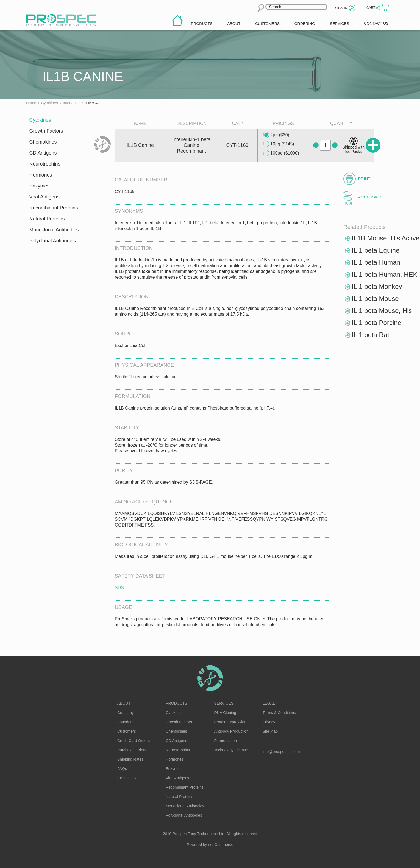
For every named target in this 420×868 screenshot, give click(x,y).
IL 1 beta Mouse (375, 299)
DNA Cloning (225, 713)
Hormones (41, 175)
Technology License (231, 750)
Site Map (270, 731)
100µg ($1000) (281, 153)
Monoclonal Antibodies (54, 230)
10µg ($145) (279, 144)
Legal (269, 703)
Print (364, 179)
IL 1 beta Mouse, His (382, 311)
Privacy (269, 722)
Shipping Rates (130, 759)
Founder (124, 722)
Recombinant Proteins (54, 208)
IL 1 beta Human (376, 262)
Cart (374, 8)
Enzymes (40, 186)
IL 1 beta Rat (370, 335)
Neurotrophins (45, 164)
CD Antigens (43, 153)
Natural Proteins (47, 219)
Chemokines (43, 142)
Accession (370, 197)
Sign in (341, 8)
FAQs (122, 769)
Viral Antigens (44, 197)
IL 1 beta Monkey (377, 286)
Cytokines (40, 120)
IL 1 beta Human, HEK (384, 274)
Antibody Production (231, 731)
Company (126, 713)
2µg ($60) (276, 135)
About (124, 703)
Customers (127, 731)
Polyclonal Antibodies (53, 241)
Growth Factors (46, 131)
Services (224, 703)
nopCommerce (221, 845)
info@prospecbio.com (281, 752)
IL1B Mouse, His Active (386, 238)
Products (176, 703)
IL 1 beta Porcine (376, 323)
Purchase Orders (132, 750)
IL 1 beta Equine (376, 250)
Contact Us (127, 778)
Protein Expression (230, 722)
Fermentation (226, 741)
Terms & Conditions (279, 713)
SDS (119, 588)
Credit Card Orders (133, 741)
